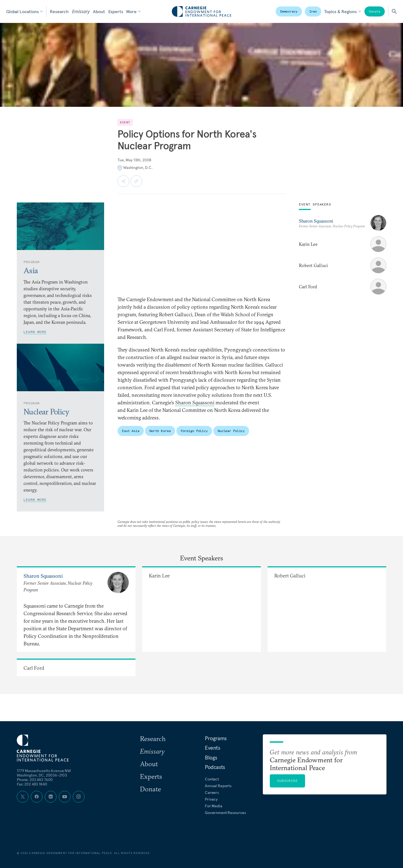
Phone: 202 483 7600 (35, 780)
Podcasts (215, 767)
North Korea (160, 431)
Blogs (211, 758)
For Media (214, 806)
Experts (116, 11)
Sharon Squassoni (195, 403)
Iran (313, 11)
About (99, 11)
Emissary (81, 11)
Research (59, 11)
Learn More (35, 332)
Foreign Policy (194, 431)
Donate (375, 11)
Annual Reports (218, 786)
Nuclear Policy (231, 431)
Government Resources (225, 813)
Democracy (289, 11)
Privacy (211, 799)
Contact (212, 779)
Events (213, 748)
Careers (212, 792)
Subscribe (287, 781)
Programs (216, 738)
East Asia (131, 431)
